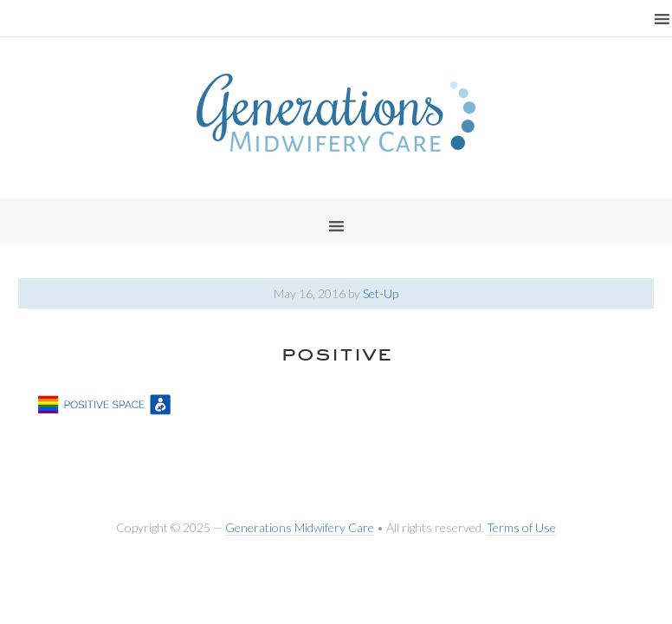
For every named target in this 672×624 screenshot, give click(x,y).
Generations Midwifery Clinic (336, 113)
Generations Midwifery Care (300, 527)
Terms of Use (521, 527)
